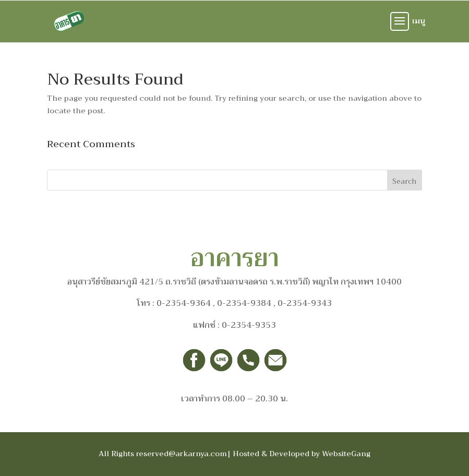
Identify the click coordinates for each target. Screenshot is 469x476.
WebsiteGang (346, 454)
